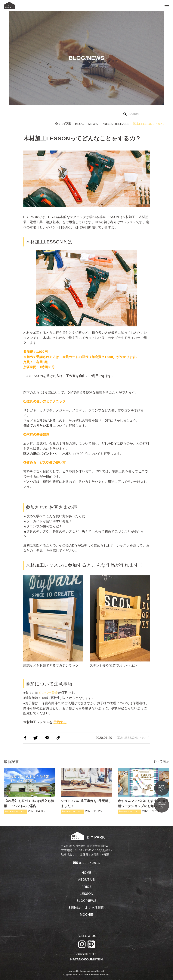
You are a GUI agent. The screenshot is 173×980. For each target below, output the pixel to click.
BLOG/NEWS (86, 901)
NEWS (93, 124)
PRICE (87, 887)
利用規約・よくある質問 (86, 908)
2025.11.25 (86, 791)
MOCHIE (86, 915)
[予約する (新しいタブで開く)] (60, 722)
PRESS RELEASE (115, 124)
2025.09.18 (144, 791)
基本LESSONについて (149, 124)
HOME (86, 873)
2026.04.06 (29, 791)
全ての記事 (63, 124)
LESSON (86, 894)
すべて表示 (161, 761)
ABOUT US (86, 880)
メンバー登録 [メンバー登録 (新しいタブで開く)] (48, 693)
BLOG (80, 124)
